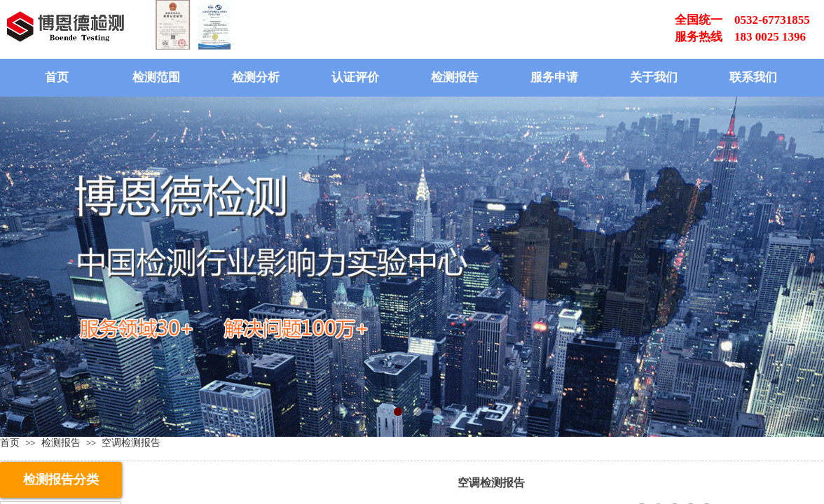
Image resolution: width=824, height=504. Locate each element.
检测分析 (256, 77)
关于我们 (654, 77)
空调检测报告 (131, 442)
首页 (57, 77)
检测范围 (156, 77)
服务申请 (554, 77)
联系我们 (753, 77)
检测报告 (455, 77)
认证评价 (355, 77)
